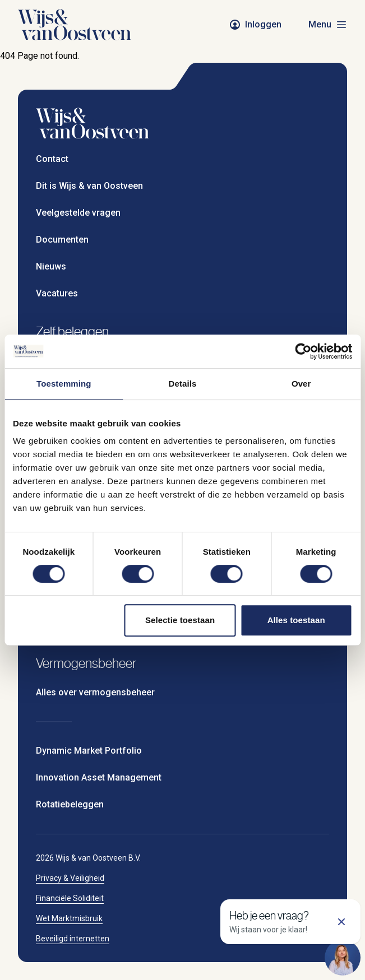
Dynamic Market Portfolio (89, 751)
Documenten (62, 240)
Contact (52, 159)
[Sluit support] (341, 922)
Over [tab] (301, 384)
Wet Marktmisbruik (69, 918)
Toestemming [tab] (64, 384)
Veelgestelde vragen (78, 213)
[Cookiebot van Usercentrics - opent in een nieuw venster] (303, 351)
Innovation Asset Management (99, 777)
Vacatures (57, 293)
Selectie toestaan (180, 620)
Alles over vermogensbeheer (95, 692)
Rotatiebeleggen (70, 804)
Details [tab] (183, 384)
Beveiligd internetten (73, 939)
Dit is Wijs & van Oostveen (89, 186)
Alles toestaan (296, 620)
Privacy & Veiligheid (70, 878)
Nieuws (51, 266)
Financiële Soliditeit (70, 898)
